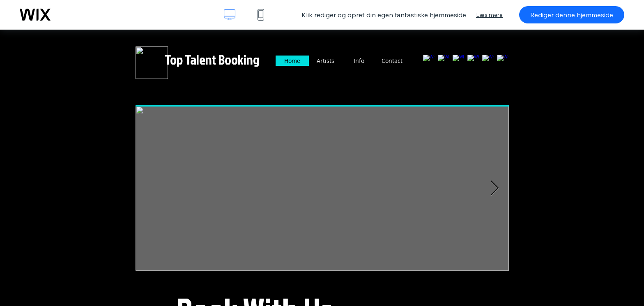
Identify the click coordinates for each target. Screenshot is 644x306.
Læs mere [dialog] (489, 15)
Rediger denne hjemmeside (572, 15)
